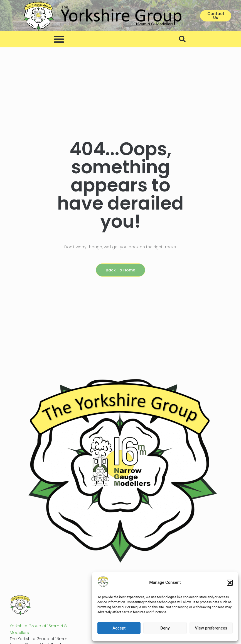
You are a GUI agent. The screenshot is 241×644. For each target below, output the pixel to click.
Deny (165, 628)
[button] (230, 583)
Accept (119, 628)
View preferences (211, 628)
